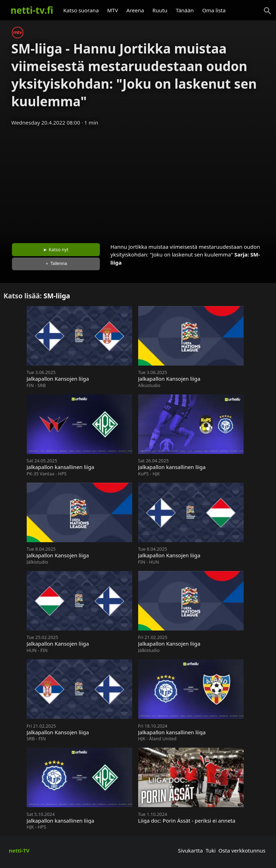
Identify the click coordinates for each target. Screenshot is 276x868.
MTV (113, 10)
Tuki (211, 850)
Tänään (185, 10)
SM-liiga (57, 296)
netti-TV (19, 850)
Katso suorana (81, 10)
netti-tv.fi (32, 10)
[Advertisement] (138, 182)
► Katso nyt (56, 249)
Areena (135, 10)
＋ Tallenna (56, 263)
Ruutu (160, 10)
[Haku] (268, 11)
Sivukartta (190, 850)
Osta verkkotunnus (242, 850)
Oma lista (214, 10)
